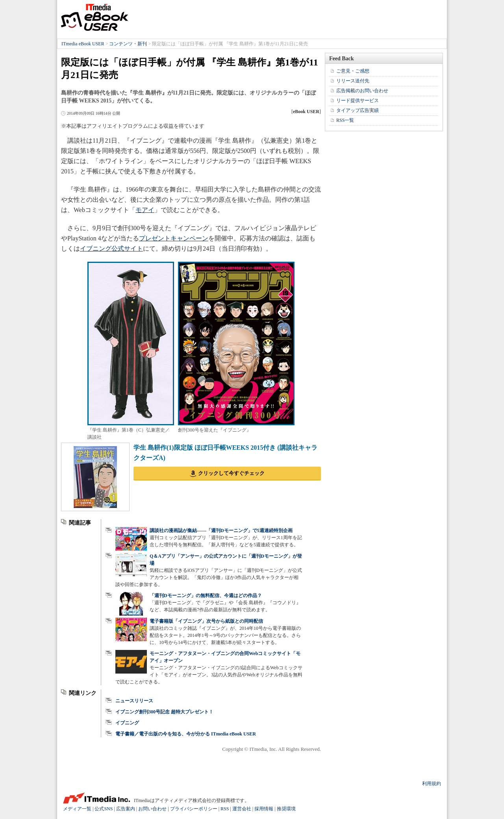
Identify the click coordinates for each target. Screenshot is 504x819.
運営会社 (242, 809)
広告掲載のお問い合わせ (362, 91)
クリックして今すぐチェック (231, 473)
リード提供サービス (358, 101)
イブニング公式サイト (111, 248)
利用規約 (432, 784)
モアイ (145, 210)
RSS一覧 (345, 120)
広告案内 (126, 809)
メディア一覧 (77, 809)
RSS (225, 809)
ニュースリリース (134, 701)
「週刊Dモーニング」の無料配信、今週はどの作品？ (206, 596)
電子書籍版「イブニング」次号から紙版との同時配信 (206, 621)
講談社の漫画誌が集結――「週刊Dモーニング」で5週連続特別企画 (221, 530)
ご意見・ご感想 (353, 71)
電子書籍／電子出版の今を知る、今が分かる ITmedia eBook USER (186, 734)
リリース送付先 (353, 81)
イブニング (127, 723)
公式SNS (104, 809)
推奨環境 (286, 809)
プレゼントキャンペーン (174, 238)
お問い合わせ (152, 809)
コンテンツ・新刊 (128, 44)
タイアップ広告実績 (358, 110)
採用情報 (264, 809)
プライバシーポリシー (194, 809)
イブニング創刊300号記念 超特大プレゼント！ (164, 712)
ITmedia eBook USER (94, 17)
